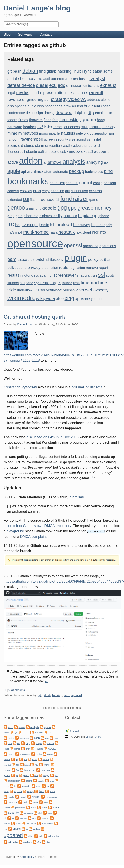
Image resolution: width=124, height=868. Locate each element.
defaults (11, 754)
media (22, 92)
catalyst (97, 78)
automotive (60, 79)
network (82, 133)
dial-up (50, 754)
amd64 (54, 162)
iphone (104, 216)
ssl (102, 275)
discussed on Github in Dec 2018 (53, 437)
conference (16, 113)
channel (72, 183)
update (54, 152)
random (13, 139)
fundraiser (74, 199)
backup (77, 171)
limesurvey (81, 225)
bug (87, 106)
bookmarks (28, 181)
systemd (42, 283)
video (74, 99)
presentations (77, 93)
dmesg (49, 113)
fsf (57, 200)
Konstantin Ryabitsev (20, 387)
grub (19, 216)
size (72, 139)
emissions (91, 86)
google (49, 208)
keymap (30, 791)
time (76, 283)
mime (12, 133)
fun (18, 770)
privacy (34, 267)
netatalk (67, 232)
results (13, 275)
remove (92, 268)
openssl (73, 245)
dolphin (80, 113)
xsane (85, 299)
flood (48, 120)
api (106, 162)
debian (30, 71)
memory (109, 127)
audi (47, 79)
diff (67, 191)
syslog (76, 146)
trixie (12, 290)
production (50, 268)
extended (15, 200)
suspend (27, 283)
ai (45, 162)
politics (105, 260)
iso (17, 225)
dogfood (64, 112)
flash (34, 200)
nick (96, 232)
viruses (69, 290)
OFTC (98, 737)
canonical (57, 183)
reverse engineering (25, 99)
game (94, 200)
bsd (80, 106)
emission (74, 85)
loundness (72, 127)
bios (40, 106)
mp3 (11, 232)
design (38, 113)
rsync (87, 71)
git (9, 71)
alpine (106, 100)
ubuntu (32, 152)
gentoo (16, 208)
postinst (7, 808)
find (42, 71)
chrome (50, 743)
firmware (36, 120)
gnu (38, 208)
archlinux (35, 171)
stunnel (13, 283)
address (94, 100)
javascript (29, 225)
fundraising (45, 770)
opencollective (51, 797)
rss (37, 275)
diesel (42, 85)
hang (101, 120)
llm (93, 225)
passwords (26, 260)
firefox (23, 120)
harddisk (41, 781)
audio (32, 106)
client (96, 106)
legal (11, 93)
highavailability (51, 216)
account (101, 151)
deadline (57, 191)
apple (14, 171)
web (89, 290)
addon (31, 161)
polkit (11, 268)
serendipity (29, 813)
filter (37, 765)
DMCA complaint (33, 536)
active (13, 162)
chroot (86, 183)
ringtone (27, 275)
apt (24, 172)
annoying (95, 162)
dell (29, 113)
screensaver (65, 275)
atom (48, 172)
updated (35, 79)
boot (48, 106)
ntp (103, 232)
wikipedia (46, 298)
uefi (41, 152)
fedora (12, 120)
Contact (45, 34)
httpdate (85, 216)
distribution (79, 191)
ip (96, 215)
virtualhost (54, 290)
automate (61, 172)
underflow (25, 290)
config (98, 183)
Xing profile (76, 731)
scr (47, 99)
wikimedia (21, 298)
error (108, 113)
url (35, 290)
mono (44, 133)
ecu (53, 85)
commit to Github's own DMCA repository (39, 526)
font (55, 120)
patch (40, 259)
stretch (111, 275)
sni (95, 275)
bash (17, 71)
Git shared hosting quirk (34, 317)
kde (48, 126)
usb (63, 152)
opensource (35, 244)
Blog (7, 34)
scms (108, 71)
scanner (46, 275)
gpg (62, 208)
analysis (74, 161)
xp (77, 299)
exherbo (95, 191)
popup (22, 268)
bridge (58, 106)
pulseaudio (98, 133)
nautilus (68, 133)
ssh (90, 139)
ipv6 (40, 127)
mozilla (54, 133)
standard (15, 145)
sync (34, 818)
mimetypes (28, 133)
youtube (97, 299)
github (47, 695)
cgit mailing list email (88, 387)
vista (80, 290)
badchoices (94, 172)
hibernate (31, 216)
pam (12, 259)
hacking (64, 71)
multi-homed (36, 232)
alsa (11, 106)
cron (37, 191)
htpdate (70, 216)
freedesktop (70, 120)
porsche (36, 93)
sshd (97, 139)
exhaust (108, 85)
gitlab (52, 71)
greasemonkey (95, 208)
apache (21, 106)
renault (96, 92)
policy (93, 259)
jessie (44, 225)
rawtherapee (32, 139)
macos (95, 127)
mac (85, 127)
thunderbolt (16, 152)
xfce (60, 299)
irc (11, 224)
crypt (46, 191)
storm (40, 146)
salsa (97, 71)
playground (15, 531)
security (62, 139)
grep (11, 216)
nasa (54, 232)
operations (108, 246)
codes (106, 106)
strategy (59, 99)
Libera (89, 737)
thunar (67, 283)
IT (5, 690)
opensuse (91, 246)
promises (77, 497)
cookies (26, 191)
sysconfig (52, 146)
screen (49, 139)
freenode (47, 199)
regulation (77, 268)
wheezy (102, 290)
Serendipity (27, 857)
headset (29, 127)
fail (26, 199)
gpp (72, 208)
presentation (54, 93)
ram (111, 133)
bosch (84, 79)
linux (77, 71)
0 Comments (17, 690)
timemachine (94, 283)
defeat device (21, 85)
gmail (30, 208)
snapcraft (84, 275)
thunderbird (91, 146)
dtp (91, 112)
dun (25, 759)
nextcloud (83, 232)
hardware (15, 127)
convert (13, 191)
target (56, 283)
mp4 (19, 232)
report (104, 268)
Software (25, 34)
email (99, 113)
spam (50, 813)
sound (81, 139)
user (42, 290)
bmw (74, 79)
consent (110, 183)
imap (52, 781)
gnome (89, 119)
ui (46, 152)
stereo (29, 146)
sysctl (65, 146)
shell (22, 79)
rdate (64, 267)
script (12, 79)
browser (70, 106)
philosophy (55, 260)
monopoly (104, 225)
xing (69, 298)
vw (84, 99)
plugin (76, 258)
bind (108, 171)
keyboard (18, 791)
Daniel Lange (26, 324)
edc (62, 85)
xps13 (89, 152)
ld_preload (61, 224)
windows (75, 151)
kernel (58, 127)
